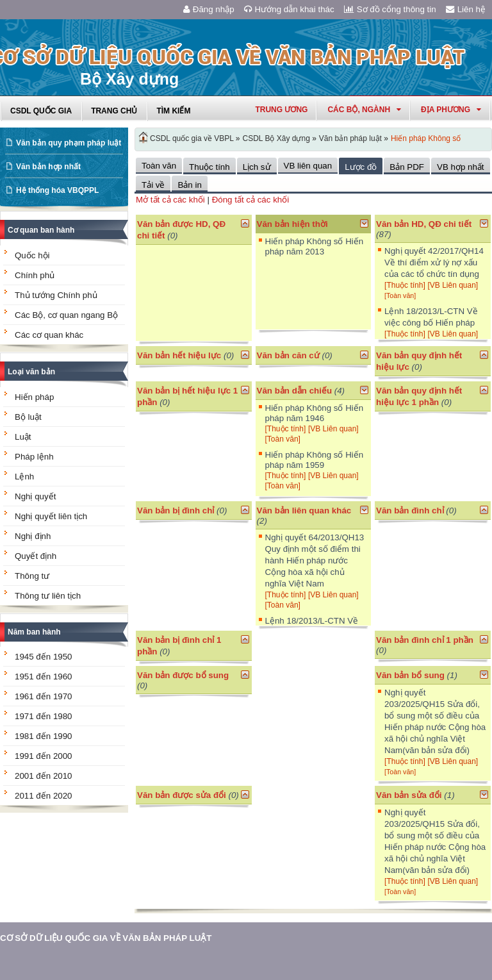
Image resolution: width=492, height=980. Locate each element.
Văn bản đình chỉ (410, 511)
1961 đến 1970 (44, 696)
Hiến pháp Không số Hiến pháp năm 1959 (315, 460)
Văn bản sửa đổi (409, 795)
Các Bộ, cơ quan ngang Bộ (66, 315)
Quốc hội (32, 255)
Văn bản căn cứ (288, 355)
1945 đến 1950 (44, 657)
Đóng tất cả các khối (251, 200)
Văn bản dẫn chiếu (295, 391)
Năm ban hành (34, 632)
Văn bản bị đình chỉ (176, 511)
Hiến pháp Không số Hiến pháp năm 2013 (315, 246)
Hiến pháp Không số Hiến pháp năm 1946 (315, 413)
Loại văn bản (31, 372)
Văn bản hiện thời (292, 224)
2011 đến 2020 (44, 796)
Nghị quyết (35, 496)
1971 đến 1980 (44, 716)
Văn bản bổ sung (410, 675)
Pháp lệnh (34, 457)
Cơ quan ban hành (41, 230)
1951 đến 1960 (44, 677)
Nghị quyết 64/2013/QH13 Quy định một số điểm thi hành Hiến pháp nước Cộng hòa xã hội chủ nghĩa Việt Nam (315, 561)
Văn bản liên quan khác (304, 511)
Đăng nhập (209, 9)
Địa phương (451, 110)
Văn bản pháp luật (350, 138)
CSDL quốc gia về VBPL (192, 138)
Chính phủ (35, 275)
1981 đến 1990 (44, 736)
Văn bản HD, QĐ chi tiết (424, 224)
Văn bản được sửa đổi (182, 795)
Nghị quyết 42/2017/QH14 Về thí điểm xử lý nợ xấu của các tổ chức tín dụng (434, 262)
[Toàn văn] (400, 295)
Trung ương (281, 110)
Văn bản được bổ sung (183, 675)
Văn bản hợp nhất (48, 167)
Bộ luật (28, 417)
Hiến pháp (34, 397)
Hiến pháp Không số (426, 138)
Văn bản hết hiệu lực (179, 355)
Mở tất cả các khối (170, 200)
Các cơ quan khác (49, 335)
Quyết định (36, 556)
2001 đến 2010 (44, 776)
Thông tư (32, 576)
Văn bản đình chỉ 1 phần (425, 640)
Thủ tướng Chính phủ (56, 295)
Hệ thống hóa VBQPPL (57, 190)
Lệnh (24, 477)
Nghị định (33, 536)
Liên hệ (466, 9)
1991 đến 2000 (44, 756)
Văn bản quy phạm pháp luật (69, 143)
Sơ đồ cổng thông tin (390, 9)
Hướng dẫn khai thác (289, 9)
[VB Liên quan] (453, 285)
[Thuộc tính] (405, 285)
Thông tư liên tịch (48, 596)
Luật (23, 437)
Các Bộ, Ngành (364, 110)
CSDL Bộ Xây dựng (276, 138)
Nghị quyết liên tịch (51, 516)
